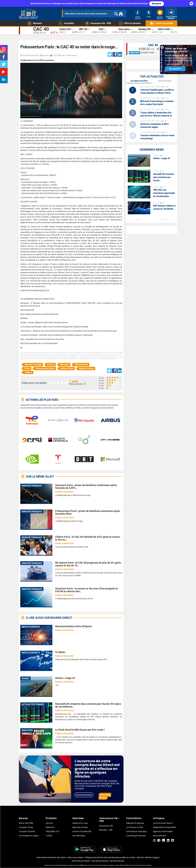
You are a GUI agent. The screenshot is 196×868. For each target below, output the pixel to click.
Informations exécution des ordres (51, 857)
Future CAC (65, 29)
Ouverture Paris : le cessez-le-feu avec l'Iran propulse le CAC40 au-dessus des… (86, 590)
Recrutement (160, 836)
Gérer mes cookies (75, 857)
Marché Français (33, 365)
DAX (101, 29)
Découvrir (157, 4)
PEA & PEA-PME (26, 823)
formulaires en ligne (29, 836)
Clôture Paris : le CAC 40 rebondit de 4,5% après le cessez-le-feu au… (88, 538)
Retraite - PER (106, 830)
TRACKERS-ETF (53, 831)
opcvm (49, 823)
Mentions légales (152, 857)
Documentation (84, 795)
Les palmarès (79, 836)
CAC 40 (41, 29)
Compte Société (27, 831)
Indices (28, 372)
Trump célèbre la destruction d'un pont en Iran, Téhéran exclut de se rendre (156, 116)
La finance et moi (135, 827)
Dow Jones (124, 29)
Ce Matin (60, 652)
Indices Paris (67, 368)
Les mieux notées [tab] (139, 81)
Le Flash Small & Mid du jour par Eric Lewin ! (80, 730)
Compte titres (26, 827)
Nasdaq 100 (144, 29)
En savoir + (175, 69)
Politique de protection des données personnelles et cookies (110, 857)
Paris (27, 368)
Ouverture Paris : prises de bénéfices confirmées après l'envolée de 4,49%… (86, 487)
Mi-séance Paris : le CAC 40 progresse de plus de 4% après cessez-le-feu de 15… (88, 564)
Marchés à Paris (80, 827)
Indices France (87, 368)
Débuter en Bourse (135, 823)
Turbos (49, 836)
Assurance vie (106, 826)
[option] (152, 160)
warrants (50, 827)
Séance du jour (80, 823)
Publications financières (165, 827)
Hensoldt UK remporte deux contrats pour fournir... (163, 177)
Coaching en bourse (136, 836)
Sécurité (140, 857)
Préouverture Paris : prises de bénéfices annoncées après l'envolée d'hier (88, 512)
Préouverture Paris (45, 368)
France (51, 365)
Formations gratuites (137, 831)
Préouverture (81, 365)
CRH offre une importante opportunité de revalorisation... (164, 193)
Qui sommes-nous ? (163, 823)
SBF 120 (83, 29)
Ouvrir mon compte (105, 796)
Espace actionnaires (163, 831)
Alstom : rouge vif (65, 678)
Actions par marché (82, 831)
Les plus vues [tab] (164, 81)
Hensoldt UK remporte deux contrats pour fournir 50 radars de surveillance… (88, 705)
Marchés (65, 365)
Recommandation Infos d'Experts (74, 626)
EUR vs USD (164, 29)
